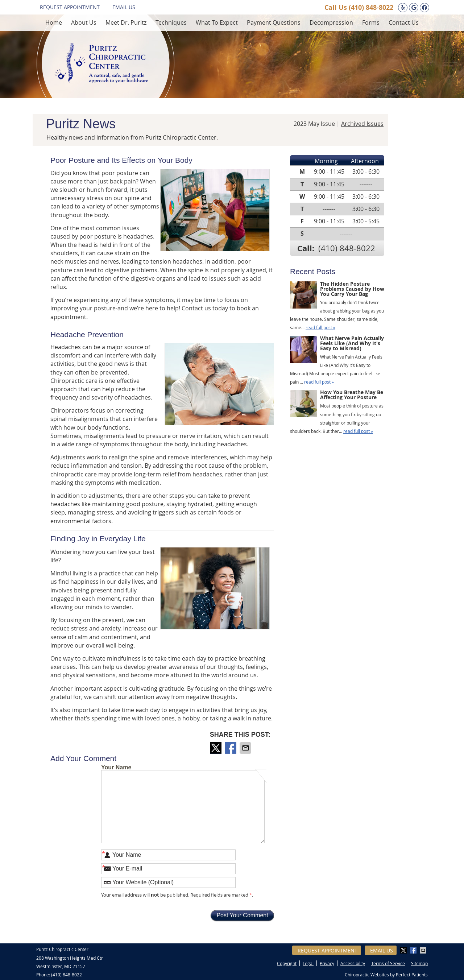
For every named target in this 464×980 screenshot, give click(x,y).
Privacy (327, 963)
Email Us (124, 7)
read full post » (320, 327)
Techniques (171, 22)
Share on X (216, 748)
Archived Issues (362, 124)
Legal (308, 963)
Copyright (287, 963)
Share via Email (246, 748)
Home (54, 22)
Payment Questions (274, 22)
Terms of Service (388, 963)
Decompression (331, 22)
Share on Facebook (231, 748)
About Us (84, 22)
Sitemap (419, 963)
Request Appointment (70, 7)
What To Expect (217, 22)
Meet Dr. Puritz (126, 22)
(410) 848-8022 (371, 7)
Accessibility (353, 963)
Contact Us (404, 22)
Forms (371, 22)
